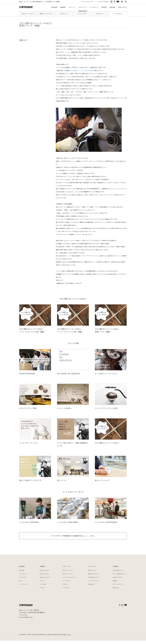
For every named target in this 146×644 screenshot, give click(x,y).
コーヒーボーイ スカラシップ (68, 580)
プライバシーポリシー (115, 587)
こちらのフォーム (87, 536)
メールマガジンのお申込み (103, 2)
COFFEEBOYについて (115, 574)
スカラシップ (64, 14)
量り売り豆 (23, 574)
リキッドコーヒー (25, 577)
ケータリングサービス (91, 584)
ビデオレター (100, 14)
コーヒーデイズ (82, 14)
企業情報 (111, 567)
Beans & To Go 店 (44, 574)
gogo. (69, 638)
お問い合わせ (88, 587)
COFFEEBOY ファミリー (92, 580)
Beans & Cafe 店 (43, 577)
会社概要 (111, 584)
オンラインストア (25, 587)
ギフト (21, 584)
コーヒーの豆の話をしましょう (117, 577)
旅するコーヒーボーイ (46, 14)
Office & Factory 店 (45, 580)
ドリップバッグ (24, 580)
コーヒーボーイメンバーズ (87, 2)
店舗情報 (41, 567)
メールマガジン (118, 14)
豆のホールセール (90, 574)
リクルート (41, 584)
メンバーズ (41, 591)
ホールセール (90, 567)
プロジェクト (64, 567)
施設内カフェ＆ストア (91, 577)
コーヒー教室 (42, 587)
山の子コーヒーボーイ (28, 14)
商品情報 (23, 567)
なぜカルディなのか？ (115, 580)
